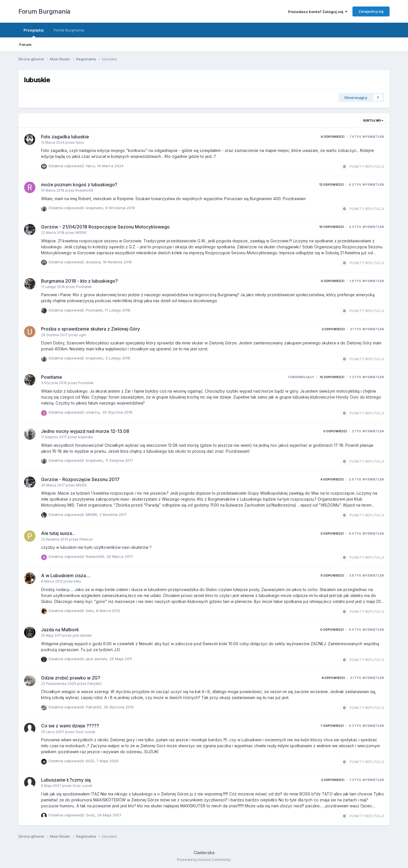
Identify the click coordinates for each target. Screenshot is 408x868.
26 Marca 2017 (120, 556)
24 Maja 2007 (109, 815)
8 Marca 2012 (108, 611)
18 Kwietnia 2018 (117, 262)
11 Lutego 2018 (118, 310)
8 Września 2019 (120, 208)
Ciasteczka (204, 853)
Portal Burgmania (69, 30)
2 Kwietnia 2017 (113, 515)
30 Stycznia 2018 (117, 412)
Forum (25, 45)
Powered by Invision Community (204, 860)
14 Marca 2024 (110, 166)
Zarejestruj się (371, 11)
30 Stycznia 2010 (119, 707)
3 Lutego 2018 (118, 358)
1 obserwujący (301, 377)
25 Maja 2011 (121, 659)
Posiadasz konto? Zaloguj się (318, 12)
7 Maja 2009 (107, 761)
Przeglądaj (34, 33)
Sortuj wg (373, 120)
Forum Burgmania (44, 11)
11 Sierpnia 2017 (119, 460)
